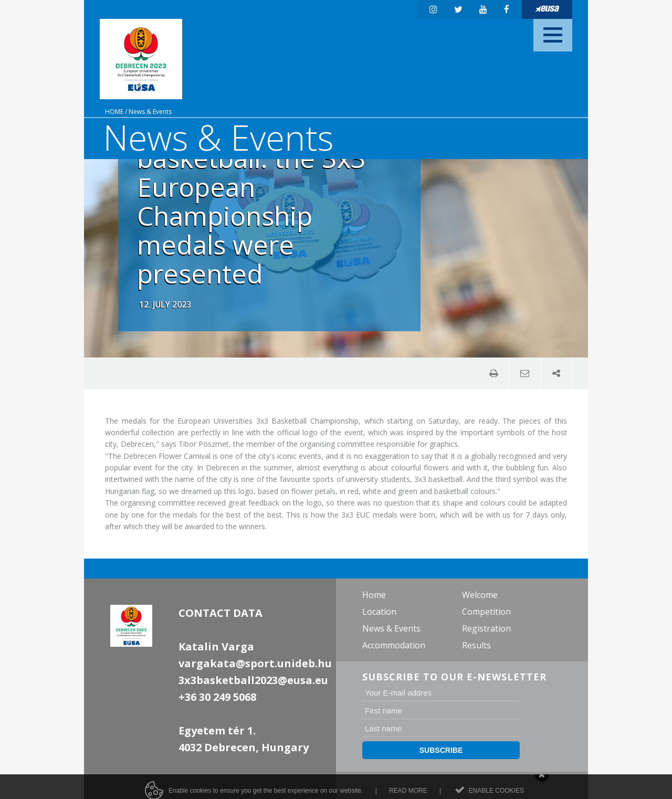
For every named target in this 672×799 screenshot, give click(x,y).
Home (114, 112)
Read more (408, 794)
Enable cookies (496, 794)
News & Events (150, 112)
